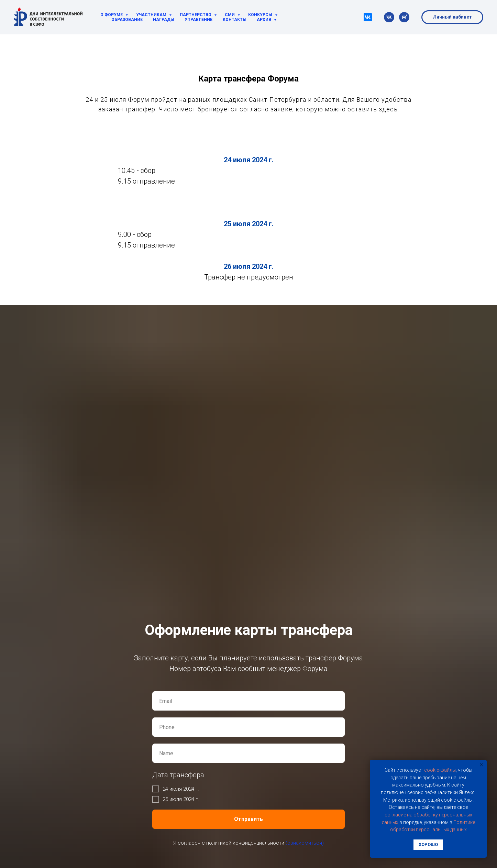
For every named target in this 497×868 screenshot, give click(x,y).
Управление (198, 20)
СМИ (230, 15)
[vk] (389, 17)
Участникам (152, 15)
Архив (264, 20)
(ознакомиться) (305, 843)
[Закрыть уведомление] (482, 765)
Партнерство (196, 15)
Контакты (235, 20)
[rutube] (404, 17)
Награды (164, 20)
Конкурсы (261, 15)
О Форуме (112, 15)
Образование (127, 20)
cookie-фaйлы (440, 770)
